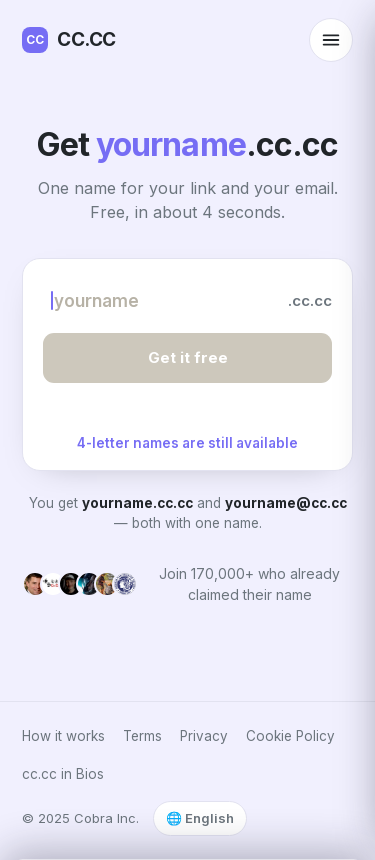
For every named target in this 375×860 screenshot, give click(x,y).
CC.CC (69, 40)
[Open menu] (331, 40)
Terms (142, 736)
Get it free (188, 357)
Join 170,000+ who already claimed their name (249, 584)
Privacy (204, 736)
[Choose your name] (158, 301)
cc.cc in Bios (63, 774)
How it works (63, 736)
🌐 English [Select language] (200, 818)
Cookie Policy (290, 736)
